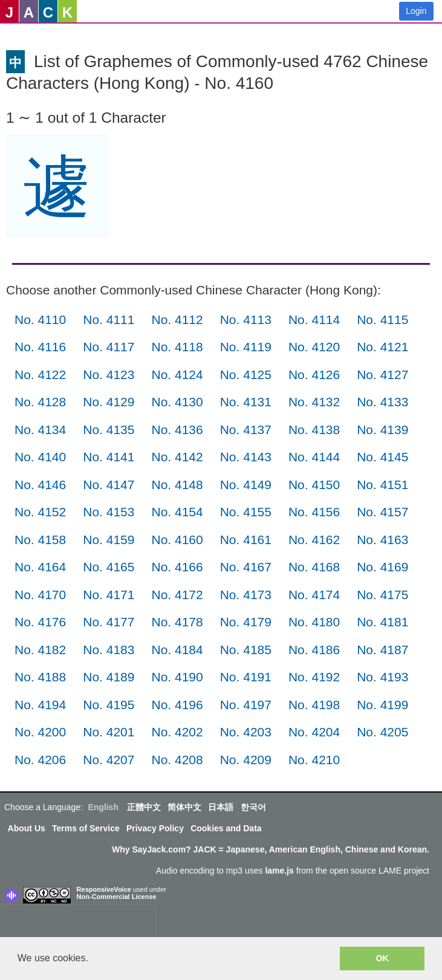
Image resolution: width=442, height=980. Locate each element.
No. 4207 (109, 760)
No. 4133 (382, 402)
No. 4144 (314, 457)
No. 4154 (177, 512)
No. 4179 (246, 622)
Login (416, 11)
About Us (27, 828)
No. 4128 (40, 402)
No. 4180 (314, 622)
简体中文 (184, 807)
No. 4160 (177, 540)
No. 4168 (314, 567)
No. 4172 (177, 595)
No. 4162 (314, 540)
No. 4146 (40, 485)
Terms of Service (86, 828)
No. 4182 (40, 650)
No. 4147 (109, 485)
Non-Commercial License (117, 897)
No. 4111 (109, 320)
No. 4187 (382, 650)
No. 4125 (246, 375)
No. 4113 (246, 320)
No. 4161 (246, 540)
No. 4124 (177, 375)
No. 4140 (40, 457)
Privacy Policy (155, 828)
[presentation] (77, 924)
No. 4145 (382, 457)
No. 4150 (314, 485)
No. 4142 (177, 457)
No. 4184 (177, 650)
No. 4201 (109, 732)
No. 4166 (177, 567)
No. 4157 (382, 512)
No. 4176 (40, 622)
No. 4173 (246, 595)
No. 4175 (382, 595)
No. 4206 (40, 760)
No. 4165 (109, 567)
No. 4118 (177, 347)
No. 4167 (246, 567)
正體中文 (144, 807)
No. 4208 (177, 760)
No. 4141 (109, 457)
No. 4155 (246, 512)
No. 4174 (314, 595)
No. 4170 (40, 595)
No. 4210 (314, 760)
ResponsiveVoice (104, 889)
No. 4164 (40, 567)
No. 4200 (40, 732)
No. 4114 (314, 320)
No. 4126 (314, 375)
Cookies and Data (226, 828)
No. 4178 (177, 622)
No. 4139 (382, 430)
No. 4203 (246, 732)
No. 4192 (314, 677)
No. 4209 (246, 760)
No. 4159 (109, 540)
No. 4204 (314, 732)
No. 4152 (40, 512)
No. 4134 (40, 430)
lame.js (279, 871)
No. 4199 (382, 705)
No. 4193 (382, 677)
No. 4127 (382, 375)
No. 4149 (246, 485)
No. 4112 (177, 320)
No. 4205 (382, 732)
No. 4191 (246, 677)
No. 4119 (246, 347)
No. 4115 (382, 320)
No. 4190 (177, 677)
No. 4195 (109, 705)
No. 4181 (382, 622)
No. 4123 (109, 375)
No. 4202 (177, 732)
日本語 (221, 807)
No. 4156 (314, 512)
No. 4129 (109, 402)
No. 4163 (382, 540)
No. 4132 (314, 402)
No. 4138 (314, 430)
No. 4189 (109, 677)
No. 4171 (109, 595)
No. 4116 (40, 347)
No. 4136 (177, 430)
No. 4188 (40, 677)
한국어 (253, 807)
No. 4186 (314, 650)
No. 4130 (177, 402)
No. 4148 (177, 485)
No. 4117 (109, 347)
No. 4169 (382, 567)
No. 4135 (109, 430)
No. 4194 (40, 705)
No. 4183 (109, 650)
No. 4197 (246, 705)
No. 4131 (246, 402)
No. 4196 (177, 705)
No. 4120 (314, 347)
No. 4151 (382, 485)
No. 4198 (314, 705)
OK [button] (382, 958)
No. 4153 (109, 512)
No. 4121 (382, 347)
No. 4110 (40, 320)
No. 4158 (40, 540)
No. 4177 (109, 622)
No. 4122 (40, 375)
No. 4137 (246, 430)
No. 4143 (246, 457)
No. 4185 (246, 650)
